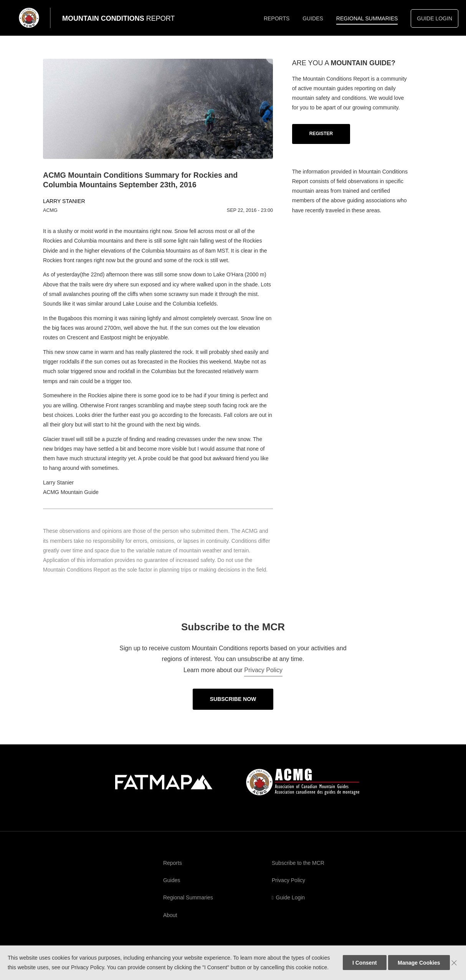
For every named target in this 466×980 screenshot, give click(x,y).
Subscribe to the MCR (298, 863)
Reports (277, 18)
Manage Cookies (419, 963)
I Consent (365, 963)
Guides (313, 18)
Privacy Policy (263, 670)
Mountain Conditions (118, 18)
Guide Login (435, 18)
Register (321, 134)
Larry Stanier (64, 201)
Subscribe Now (233, 699)
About (170, 915)
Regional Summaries (367, 18)
